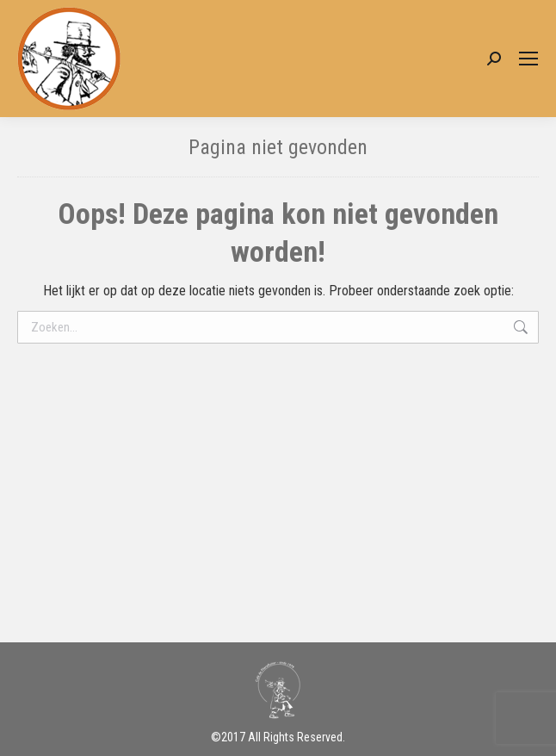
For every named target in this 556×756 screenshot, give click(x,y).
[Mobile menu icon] (528, 59)
